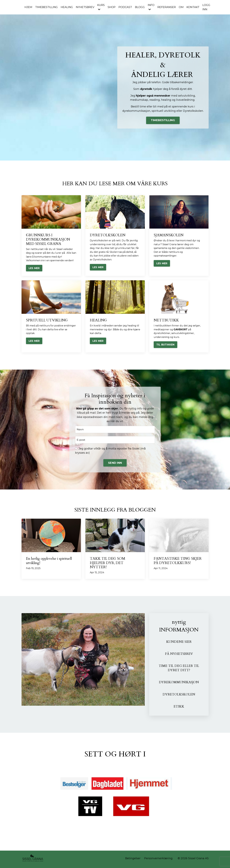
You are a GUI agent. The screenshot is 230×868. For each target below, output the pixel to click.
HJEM (28, 7)
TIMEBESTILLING (46, 7)
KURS (101, 7)
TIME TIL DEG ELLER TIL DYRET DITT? (179, 670)
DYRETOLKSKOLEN (179, 696)
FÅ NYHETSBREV (179, 655)
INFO (152, 7)
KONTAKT (194, 7)
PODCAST (126, 7)
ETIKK (179, 708)
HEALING (67, 7)
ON (198, 684)
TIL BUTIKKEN (165, 345)
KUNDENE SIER (179, 643)
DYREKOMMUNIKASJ (176, 684)
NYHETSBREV (85, 7)
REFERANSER (167, 7)
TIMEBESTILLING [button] (163, 120)
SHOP (112, 7)
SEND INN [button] (115, 464)
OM (182, 7)
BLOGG (140, 7)
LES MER (34, 269)
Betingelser (133, 860)
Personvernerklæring (158, 860)
